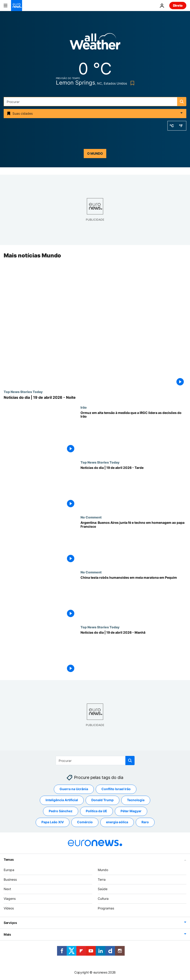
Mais (7, 934)
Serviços (10, 923)
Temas (9, 859)
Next (7, 889)
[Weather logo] (95, 43)
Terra (102, 879)
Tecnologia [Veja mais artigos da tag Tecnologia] (136, 800)
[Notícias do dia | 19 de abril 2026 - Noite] (95, 398)
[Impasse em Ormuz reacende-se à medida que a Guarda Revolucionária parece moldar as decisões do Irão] (133, 433)
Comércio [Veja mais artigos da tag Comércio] (85, 822)
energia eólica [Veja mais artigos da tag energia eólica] (117, 822)
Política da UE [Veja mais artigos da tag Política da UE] (96, 811)
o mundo (95, 153)
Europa (9, 870)
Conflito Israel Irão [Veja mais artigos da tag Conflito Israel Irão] (116, 789)
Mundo (103, 870)
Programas (106, 908)
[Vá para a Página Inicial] (17, 6)
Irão (84, 407)
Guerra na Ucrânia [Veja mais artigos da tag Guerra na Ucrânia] (74, 789)
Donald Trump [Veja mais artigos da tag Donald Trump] (102, 800)
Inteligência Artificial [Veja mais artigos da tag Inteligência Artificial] (62, 800)
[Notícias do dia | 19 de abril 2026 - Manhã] (133, 653)
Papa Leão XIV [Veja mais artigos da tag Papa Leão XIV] (53, 822)
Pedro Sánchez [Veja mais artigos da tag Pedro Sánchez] (61, 811)
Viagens (10, 899)
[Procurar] (95, 102)
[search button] (182, 102)
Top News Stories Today (23, 392)
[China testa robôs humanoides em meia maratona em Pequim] (133, 598)
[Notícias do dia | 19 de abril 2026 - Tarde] (133, 488)
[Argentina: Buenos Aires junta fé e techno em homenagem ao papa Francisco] (133, 543)
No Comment (91, 517)
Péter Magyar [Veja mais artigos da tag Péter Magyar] (131, 811)
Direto (178, 5)
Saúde (103, 889)
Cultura (103, 899)
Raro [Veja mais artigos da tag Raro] (145, 822)
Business (10, 879)
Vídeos (9, 908)
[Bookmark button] (131, 83)
